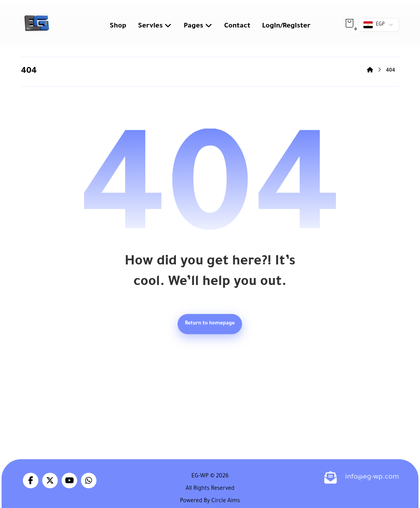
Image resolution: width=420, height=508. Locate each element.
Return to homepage (210, 324)
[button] (349, 23)
